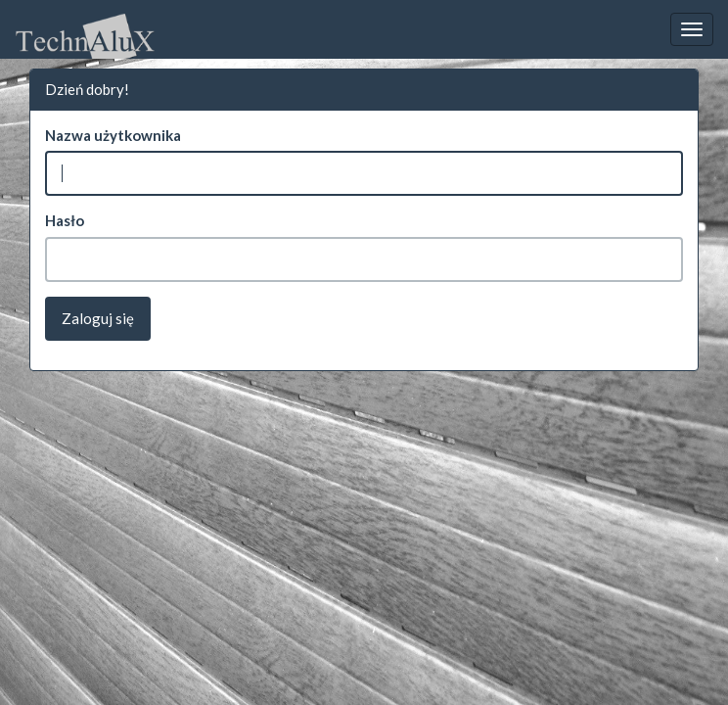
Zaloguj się (98, 318)
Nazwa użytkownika (113, 135)
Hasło (65, 220)
